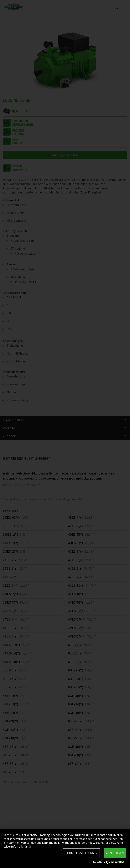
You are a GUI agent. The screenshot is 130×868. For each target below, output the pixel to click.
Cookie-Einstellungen (81, 853)
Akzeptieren (115, 853)
